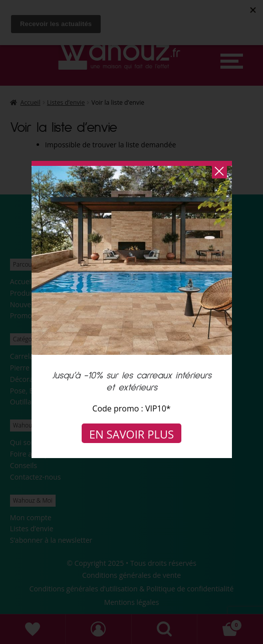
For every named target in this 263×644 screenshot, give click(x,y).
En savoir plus (131, 434)
